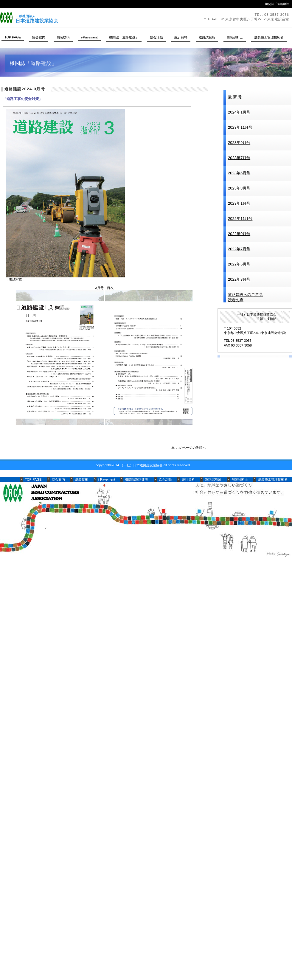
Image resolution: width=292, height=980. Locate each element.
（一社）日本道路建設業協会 (82, 17)
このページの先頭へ (191, 448)
